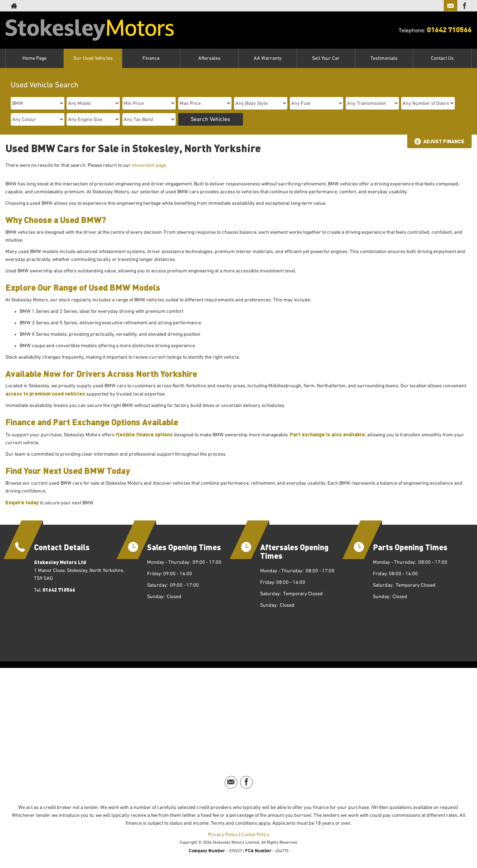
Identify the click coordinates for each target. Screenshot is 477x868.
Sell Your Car (326, 58)
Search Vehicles (210, 120)
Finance (151, 58)
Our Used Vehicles (93, 58)
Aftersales (209, 58)
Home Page (35, 58)
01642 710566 (449, 29)
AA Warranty (268, 58)
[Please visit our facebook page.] (464, 6)
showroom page (149, 165)
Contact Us (442, 58)
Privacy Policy (223, 835)
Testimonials (384, 58)
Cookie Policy (255, 835)
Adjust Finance (444, 141)
